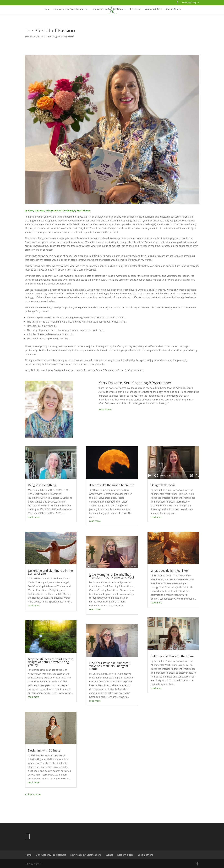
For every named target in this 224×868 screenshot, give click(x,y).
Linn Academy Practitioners (69, 9)
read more (34, 517)
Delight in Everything (42, 485)
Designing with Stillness (44, 750)
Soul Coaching (49, 36)
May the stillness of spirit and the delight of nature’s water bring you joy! (51, 662)
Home (46, 9)
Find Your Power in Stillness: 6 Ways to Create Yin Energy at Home (110, 666)
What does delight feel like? (169, 571)
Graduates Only (189, 3)
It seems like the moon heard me (112, 485)
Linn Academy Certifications (107, 9)
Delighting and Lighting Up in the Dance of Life (50, 572)
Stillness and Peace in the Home (173, 656)
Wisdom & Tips (153, 9)
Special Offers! (173, 9)
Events (134, 9)
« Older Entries (33, 794)
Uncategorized (66, 36)
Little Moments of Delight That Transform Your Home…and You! (112, 576)
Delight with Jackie (163, 485)
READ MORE (105, 409)
